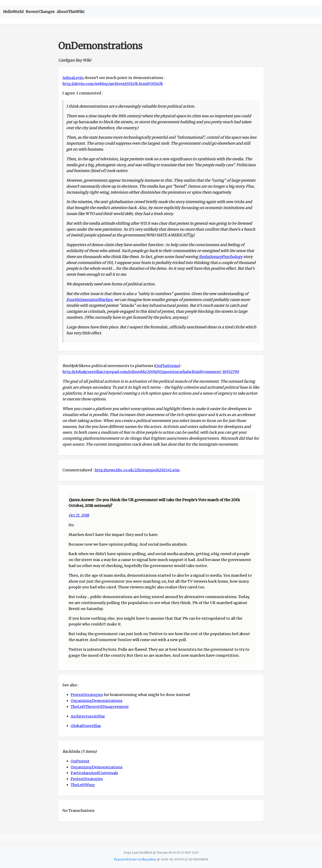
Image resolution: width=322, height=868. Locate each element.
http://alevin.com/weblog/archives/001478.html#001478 (113, 84)
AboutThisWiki (71, 12)
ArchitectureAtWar (88, 716)
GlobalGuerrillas (86, 726)
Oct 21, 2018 (79, 515)
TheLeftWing (83, 785)
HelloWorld (13, 12)
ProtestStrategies (87, 695)
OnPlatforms (167, 366)
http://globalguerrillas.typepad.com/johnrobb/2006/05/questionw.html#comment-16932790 (151, 372)
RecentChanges (40, 12)
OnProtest (80, 761)
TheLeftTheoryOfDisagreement (100, 707)
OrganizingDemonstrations (97, 701)
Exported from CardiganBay (135, 859)
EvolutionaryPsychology (221, 257)
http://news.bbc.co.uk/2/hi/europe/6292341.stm (137, 470)
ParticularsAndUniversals (94, 773)
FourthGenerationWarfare (89, 300)
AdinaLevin (73, 78)
